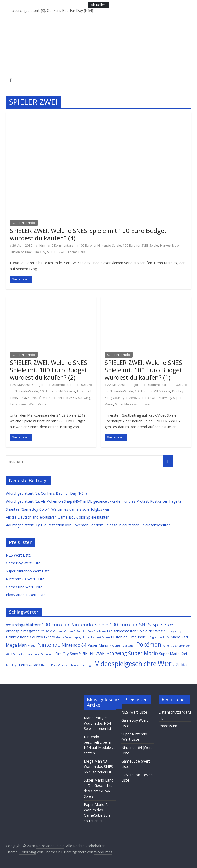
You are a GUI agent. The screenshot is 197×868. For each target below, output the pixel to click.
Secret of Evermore (42, 398)
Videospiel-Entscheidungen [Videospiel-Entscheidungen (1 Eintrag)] (76, 665)
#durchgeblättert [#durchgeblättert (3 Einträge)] (23, 625)
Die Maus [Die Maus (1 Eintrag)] (100, 631)
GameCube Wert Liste (24, 587)
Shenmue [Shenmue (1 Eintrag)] (48, 654)
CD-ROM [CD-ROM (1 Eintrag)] (46, 631)
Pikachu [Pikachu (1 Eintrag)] (115, 646)
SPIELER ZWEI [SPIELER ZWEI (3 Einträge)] (92, 653)
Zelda (42, 404)
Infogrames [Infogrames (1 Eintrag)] (155, 637)
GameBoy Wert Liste (23, 563)
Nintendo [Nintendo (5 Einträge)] (49, 645)
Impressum (168, 726)
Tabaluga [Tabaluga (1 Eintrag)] (12, 665)
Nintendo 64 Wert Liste (25, 579)
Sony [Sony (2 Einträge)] (74, 654)
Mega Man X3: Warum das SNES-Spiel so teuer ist (99, 767)
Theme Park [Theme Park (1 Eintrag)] (49, 665)
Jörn (43, 245)
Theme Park (76, 252)
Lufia (22, 398)
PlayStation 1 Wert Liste (26, 595)
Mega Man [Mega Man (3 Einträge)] (16, 645)
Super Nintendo (24, 223)
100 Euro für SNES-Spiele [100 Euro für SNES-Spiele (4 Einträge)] (138, 624)
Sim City (40, 252)
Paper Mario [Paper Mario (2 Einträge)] (98, 645)
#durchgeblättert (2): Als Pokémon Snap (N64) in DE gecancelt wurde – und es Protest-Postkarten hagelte (94, 501)
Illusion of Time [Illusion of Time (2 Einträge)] (124, 637)
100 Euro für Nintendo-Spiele (100, 245)
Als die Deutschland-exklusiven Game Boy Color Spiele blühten (58, 517)
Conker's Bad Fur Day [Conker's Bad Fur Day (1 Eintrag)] (78, 631)
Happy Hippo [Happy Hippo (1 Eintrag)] (81, 637)
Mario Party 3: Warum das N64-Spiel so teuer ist (98, 723)
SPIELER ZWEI (56, 252)
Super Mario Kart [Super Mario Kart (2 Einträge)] (173, 654)
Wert (32, 404)
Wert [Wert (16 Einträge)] (166, 663)
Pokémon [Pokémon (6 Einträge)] (149, 644)
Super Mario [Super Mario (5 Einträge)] (143, 653)
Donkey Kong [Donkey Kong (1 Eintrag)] (173, 631)
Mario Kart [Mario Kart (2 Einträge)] (179, 637)
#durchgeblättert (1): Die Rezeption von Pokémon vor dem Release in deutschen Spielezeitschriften (88, 525)
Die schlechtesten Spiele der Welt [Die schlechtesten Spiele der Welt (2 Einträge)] (135, 631)
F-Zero (131, 398)
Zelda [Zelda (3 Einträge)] (181, 664)
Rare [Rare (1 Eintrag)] (166, 646)
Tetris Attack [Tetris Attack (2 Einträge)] (29, 665)
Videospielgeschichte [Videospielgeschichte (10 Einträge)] (126, 664)
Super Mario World (129, 404)
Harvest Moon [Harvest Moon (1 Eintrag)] (100, 637)
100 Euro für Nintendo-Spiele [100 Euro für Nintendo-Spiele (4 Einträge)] (75, 624)
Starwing (84, 398)
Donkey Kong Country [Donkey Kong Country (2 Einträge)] (24, 637)
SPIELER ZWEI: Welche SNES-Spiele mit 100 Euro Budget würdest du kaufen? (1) (144, 370)
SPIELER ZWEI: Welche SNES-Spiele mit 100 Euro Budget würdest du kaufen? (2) (50, 370)
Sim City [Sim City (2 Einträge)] (62, 654)
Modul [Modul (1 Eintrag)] (32, 646)
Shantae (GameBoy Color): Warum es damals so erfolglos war (58, 509)
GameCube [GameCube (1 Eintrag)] (64, 637)
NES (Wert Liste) (135, 712)
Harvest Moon (170, 245)
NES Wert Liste (18, 555)
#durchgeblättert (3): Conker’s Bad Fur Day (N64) (53, 10)
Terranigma (18, 404)
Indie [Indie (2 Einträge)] (142, 637)
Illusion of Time (21, 252)
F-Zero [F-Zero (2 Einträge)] (50, 637)
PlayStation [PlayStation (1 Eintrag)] (128, 646)
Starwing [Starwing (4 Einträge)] (117, 653)
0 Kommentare (61, 245)
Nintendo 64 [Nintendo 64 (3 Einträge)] (74, 645)
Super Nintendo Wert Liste (28, 571)
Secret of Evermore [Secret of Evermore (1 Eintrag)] (27, 654)
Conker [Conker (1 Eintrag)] (58, 631)
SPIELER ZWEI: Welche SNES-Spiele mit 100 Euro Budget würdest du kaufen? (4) (88, 234)
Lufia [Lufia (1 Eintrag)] (166, 637)
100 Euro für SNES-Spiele (140, 245)
